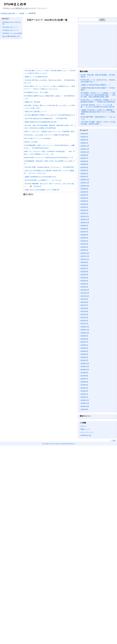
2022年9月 (84, 262)
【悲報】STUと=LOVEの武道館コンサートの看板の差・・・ (44, 190)
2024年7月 (84, 195)
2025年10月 (85, 152)
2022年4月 (84, 278)
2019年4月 (84, 388)
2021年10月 (85, 296)
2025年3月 (84, 170)
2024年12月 (85, 180)
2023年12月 (85, 216)
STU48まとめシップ (10, 27)
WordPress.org (86, 435)
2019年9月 (84, 373)
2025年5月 (84, 164)
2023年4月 (84, 241)
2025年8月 (84, 155)
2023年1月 (84, 250)
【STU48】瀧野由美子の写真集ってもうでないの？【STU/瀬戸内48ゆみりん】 (50, 115)
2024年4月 (84, 204)
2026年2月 (84, 140)
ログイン (84, 426)
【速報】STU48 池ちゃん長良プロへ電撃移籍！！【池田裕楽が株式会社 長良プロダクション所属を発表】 (98, 112)
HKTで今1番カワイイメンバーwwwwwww (37, 138)
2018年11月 (85, 403)
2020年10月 (85, 333)
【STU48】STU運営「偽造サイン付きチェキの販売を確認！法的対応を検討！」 (98, 123)
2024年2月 (84, 210)
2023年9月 (84, 226)
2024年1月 (84, 213)
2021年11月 (85, 293)
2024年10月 (85, 186)
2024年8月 (84, 192)
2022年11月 (85, 256)
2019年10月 (85, 370)
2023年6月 (84, 235)
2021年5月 (84, 311)
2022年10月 (85, 259)
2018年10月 (85, 406)
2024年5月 (84, 201)
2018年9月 (84, 409)
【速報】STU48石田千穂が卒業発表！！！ (96, 85)
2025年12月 (85, 146)
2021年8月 (84, 302)
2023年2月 (84, 247)
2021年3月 (84, 317)
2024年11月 (85, 183)
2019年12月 (85, 363)
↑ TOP (113, 441)
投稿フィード (85, 429)
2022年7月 (84, 268)
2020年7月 (84, 342)
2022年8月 (84, 265)
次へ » (31, 194)
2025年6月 (84, 161)
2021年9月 (84, 299)
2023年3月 (84, 244)
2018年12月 (85, 400)
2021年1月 (84, 324)
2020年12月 (85, 327)
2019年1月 (84, 397)
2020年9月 (84, 336)
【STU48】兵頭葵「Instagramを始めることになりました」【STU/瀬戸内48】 (49, 167)
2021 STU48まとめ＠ (56, 444)
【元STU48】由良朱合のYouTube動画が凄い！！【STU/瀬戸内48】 (46, 118)
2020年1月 (84, 360)
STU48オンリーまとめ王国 (12, 33)
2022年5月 (84, 275)
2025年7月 (84, 158)
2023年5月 (84, 238)
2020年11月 (85, 330)
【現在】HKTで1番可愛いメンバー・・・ (37, 112)
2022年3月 (84, 281)
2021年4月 (84, 314)
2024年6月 (84, 198)
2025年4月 (84, 167)
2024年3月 (84, 207)
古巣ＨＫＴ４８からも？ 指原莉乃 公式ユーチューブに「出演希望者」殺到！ (50, 132)
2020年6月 (84, 345)
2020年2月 (84, 357)
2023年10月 (85, 223)
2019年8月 (84, 376)
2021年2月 (84, 321)
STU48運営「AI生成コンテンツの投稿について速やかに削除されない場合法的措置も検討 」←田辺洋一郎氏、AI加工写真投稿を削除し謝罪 (98, 95)
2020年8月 (84, 339)
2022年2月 (84, 284)
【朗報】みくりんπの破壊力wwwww (36, 77)
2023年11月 (85, 219)
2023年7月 (84, 232)
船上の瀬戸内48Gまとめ (11, 36)
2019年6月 (84, 382)
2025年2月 (84, 174)
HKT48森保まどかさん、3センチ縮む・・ (38, 92)
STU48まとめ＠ (15, 4)
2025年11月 (85, 149)
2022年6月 (84, 272)
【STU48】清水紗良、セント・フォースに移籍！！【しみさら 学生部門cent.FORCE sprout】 (98, 106)
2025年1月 (84, 177)
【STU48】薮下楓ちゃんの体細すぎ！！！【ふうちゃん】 (43, 180)
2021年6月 (84, 308)
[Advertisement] (49, 45)
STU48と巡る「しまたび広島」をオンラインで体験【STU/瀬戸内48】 (47, 135)
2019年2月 (84, 394)
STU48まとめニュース (11, 30)
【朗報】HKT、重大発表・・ (33, 102)
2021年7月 (84, 305)
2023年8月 (84, 229)
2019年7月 (84, 379)
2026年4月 (84, 134)
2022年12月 (85, 253)
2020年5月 (84, 348)
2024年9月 (84, 189)
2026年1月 (84, 143)
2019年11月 (85, 367)
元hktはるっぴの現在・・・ (33, 142)
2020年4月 (84, 351)
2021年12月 (85, 290)
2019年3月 (84, 391)
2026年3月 (84, 137)
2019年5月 (84, 385)
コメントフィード (87, 432)
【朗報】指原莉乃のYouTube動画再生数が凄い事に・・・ (43, 122)
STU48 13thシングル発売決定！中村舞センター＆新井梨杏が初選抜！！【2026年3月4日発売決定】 (98, 101)
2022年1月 (84, 287)
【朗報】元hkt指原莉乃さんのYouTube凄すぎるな (40, 177)
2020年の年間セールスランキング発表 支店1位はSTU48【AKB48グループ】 (49, 158)
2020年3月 (84, 354)
